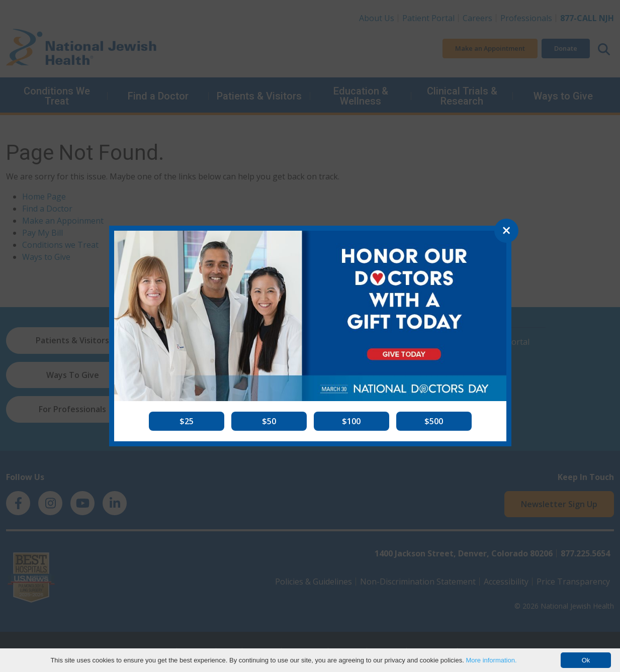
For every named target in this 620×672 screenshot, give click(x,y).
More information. (491, 660)
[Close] (506, 231)
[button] (187, 421)
